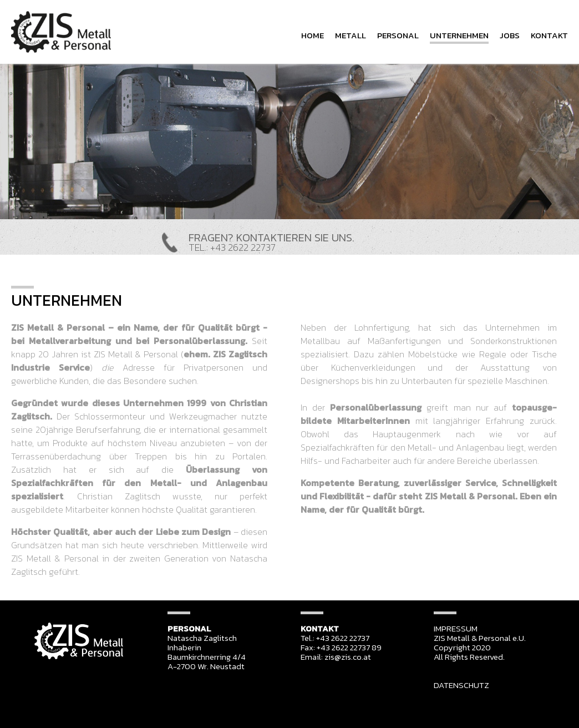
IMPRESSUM (456, 628)
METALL (351, 35)
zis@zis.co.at (348, 657)
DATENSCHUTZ (461, 685)
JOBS (510, 35)
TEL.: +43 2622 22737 (232, 247)
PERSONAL (398, 35)
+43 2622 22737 (343, 638)
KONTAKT (549, 35)
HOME (313, 35)
